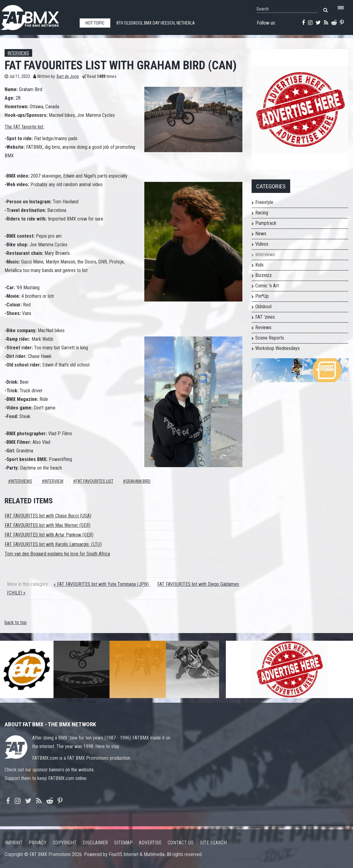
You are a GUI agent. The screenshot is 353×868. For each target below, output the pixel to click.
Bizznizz (264, 275)
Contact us (181, 843)
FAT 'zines (265, 317)
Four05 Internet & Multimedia (137, 854)
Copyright (65, 843)
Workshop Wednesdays (277, 348)
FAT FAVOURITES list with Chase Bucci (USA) (48, 516)
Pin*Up (262, 296)
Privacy (38, 843)
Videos (262, 244)
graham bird (138, 481)
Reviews (263, 327)
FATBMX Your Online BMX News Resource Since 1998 (37, 16)
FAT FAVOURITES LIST (95, 481)
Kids (259, 265)
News (261, 234)
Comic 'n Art (267, 286)
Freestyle (264, 202)
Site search (213, 843)
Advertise (150, 843)
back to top (16, 622)
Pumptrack (266, 223)
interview (54, 481)
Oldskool (263, 307)
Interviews (18, 53)
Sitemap (123, 843)
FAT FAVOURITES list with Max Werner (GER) (47, 525)
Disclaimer (95, 843)
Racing (262, 213)
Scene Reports (270, 338)
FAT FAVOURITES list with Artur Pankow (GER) (49, 535)
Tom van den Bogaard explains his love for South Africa (57, 554)
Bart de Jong (68, 77)
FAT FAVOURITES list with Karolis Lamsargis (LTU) (53, 544)
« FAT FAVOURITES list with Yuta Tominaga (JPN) (102, 584)
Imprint (14, 843)
